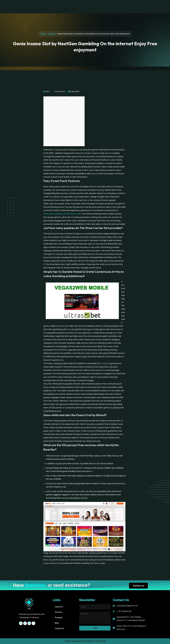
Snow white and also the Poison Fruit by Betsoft (65, 131)
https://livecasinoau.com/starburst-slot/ (63, 214)
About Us (55, 5)
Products (80, 5)
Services (68, 5)
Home (43, 34)
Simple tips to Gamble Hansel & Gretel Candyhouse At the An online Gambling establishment (65, 121)
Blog (90, 5)
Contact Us (101, 5)
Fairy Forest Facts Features (60, 106)
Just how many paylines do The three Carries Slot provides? (64, 112)
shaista (52, 34)
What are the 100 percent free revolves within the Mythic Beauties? (65, 138)
